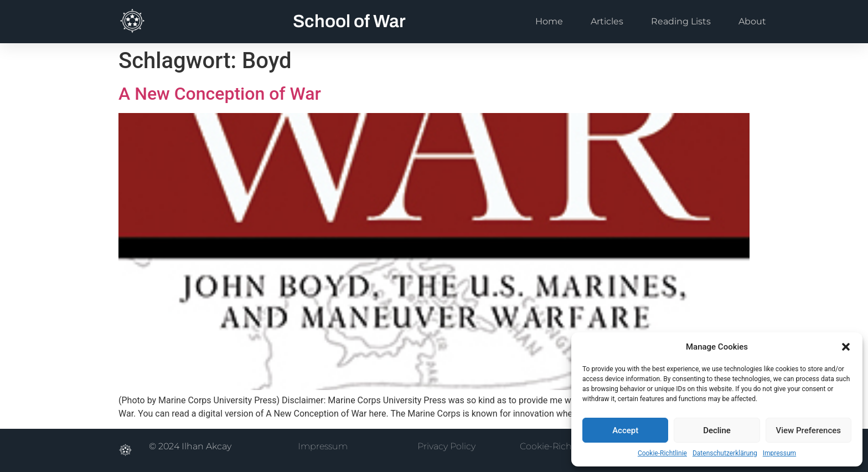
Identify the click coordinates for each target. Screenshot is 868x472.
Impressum (779, 453)
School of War (349, 21)
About (752, 21)
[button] (846, 347)
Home (549, 21)
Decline (717, 430)
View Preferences (808, 430)
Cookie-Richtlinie (662, 453)
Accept (625, 430)
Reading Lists (681, 21)
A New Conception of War (220, 94)
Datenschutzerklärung (725, 453)
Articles (607, 21)
